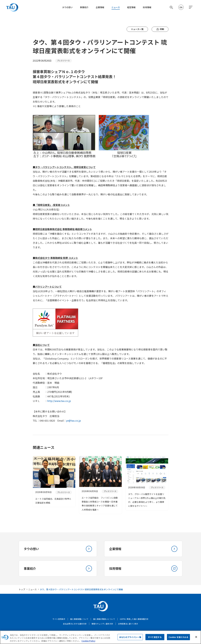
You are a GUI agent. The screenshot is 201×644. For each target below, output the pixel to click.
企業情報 (100, 7)
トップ (22, 589)
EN (181, 7)
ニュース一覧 (137, 29)
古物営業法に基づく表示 (128, 624)
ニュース (116, 7)
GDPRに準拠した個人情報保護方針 (134, 619)
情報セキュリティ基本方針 (102, 624)
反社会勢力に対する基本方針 (75, 624)
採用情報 (147, 7)
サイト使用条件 (59, 619)
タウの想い (67, 7)
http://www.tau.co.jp (59, 401)
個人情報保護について (79, 619)
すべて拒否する (155, 640)
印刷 (160, 29)
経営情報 (131, 7)
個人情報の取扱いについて (104, 619)
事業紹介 (84, 7)
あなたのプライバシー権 (130, 640)
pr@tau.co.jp (74, 421)
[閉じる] (196, 640)
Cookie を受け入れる (179, 640)
